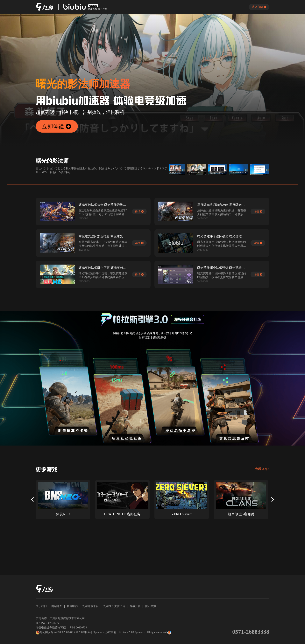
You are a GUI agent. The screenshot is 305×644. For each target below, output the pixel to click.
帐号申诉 (72, 606)
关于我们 (41, 606)
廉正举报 (151, 606)
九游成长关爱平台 (114, 606)
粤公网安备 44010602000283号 (56, 633)
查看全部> (262, 469)
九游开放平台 (90, 606)
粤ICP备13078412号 (47, 623)
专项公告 (135, 606)
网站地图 (57, 606)
